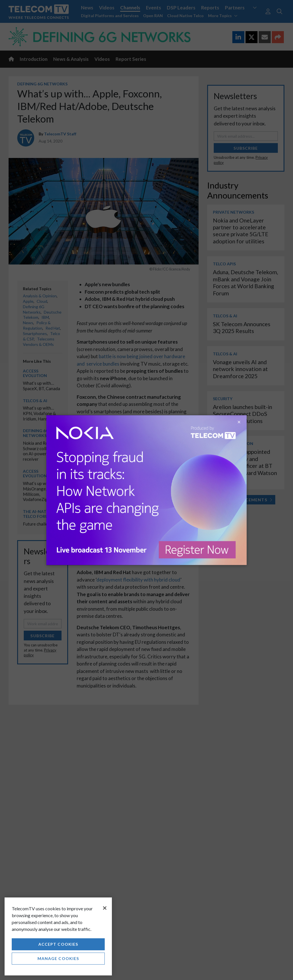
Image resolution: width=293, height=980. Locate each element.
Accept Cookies (58, 944)
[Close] (105, 908)
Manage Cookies (58, 958)
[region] (58, 936)
